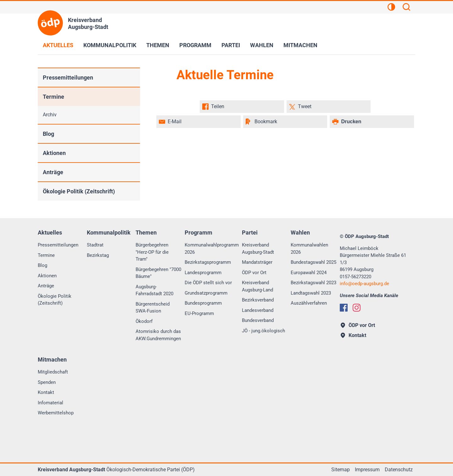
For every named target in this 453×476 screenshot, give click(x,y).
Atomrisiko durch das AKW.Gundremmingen (158, 335)
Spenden (47, 382)
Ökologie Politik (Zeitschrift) (79, 191)
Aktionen (54, 153)
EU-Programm (199, 313)
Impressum (367, 470)
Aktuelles (58, 45)
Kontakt (46, 392)
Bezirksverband (258, 300)
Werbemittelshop (56, 413)
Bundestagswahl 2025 (313, 262)
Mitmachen (300, 45)
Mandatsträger (257, 262)
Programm (195, 45)
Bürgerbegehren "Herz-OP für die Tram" (152, 252)
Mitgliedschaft (53, 372)
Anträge (53, 172)
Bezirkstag (98, 255)
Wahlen (262, 45)
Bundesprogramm (203, 303)
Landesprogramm (203, 273)
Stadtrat (95, 245)
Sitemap (341, 470)
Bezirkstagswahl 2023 (313, 283)
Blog (48, 134)
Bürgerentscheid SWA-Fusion (153, 308)
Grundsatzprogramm (206, 293)
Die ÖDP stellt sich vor (208, 283)
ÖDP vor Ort (254, 273)
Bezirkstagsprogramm (208, 262)
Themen (158, 45)
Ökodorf (144, 321)
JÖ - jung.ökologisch (263, 331)
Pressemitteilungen (68, 77)
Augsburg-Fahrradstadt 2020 (154, 290)
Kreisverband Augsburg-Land (257, 286)
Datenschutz (399, 470)
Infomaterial (50, 403)
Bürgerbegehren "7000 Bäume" (158, 273)
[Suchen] (406, 8)
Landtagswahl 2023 (311, 293)
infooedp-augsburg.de (364, 284)
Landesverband (258, 310)
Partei (231, 45)
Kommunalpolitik (110, 45)
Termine (53, 97)
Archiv (50, 115)
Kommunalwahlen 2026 (309, 249)
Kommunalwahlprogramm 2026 (212, 249)
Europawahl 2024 (309, 273)
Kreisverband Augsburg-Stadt (258, 249)
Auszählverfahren (309, 303)
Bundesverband (258, 320)
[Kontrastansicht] (391, 8)
